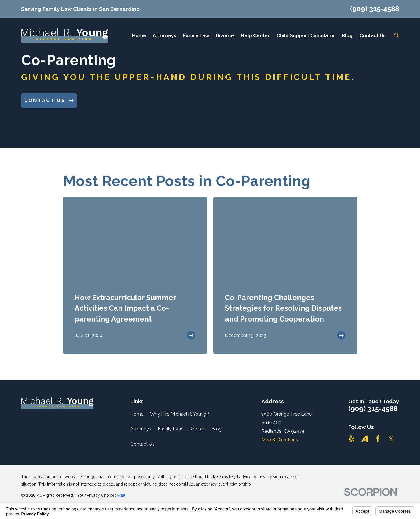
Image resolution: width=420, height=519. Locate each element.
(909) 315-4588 (375, 9)
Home (137, 414)
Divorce (197, 429)
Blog (217, 429)
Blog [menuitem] (347, 35)
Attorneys (141, 429)
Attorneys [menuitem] (165, 35)
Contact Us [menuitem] (373, 35)
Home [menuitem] (139, 35)
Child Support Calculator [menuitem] (306, 35)
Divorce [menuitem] (225, 35)
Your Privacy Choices (101, 495)
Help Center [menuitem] (255, 35)
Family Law (170, 429)
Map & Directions (280, 440)
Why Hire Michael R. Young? (179, 414)
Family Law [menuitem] (196, 35)
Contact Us (142, 444)
